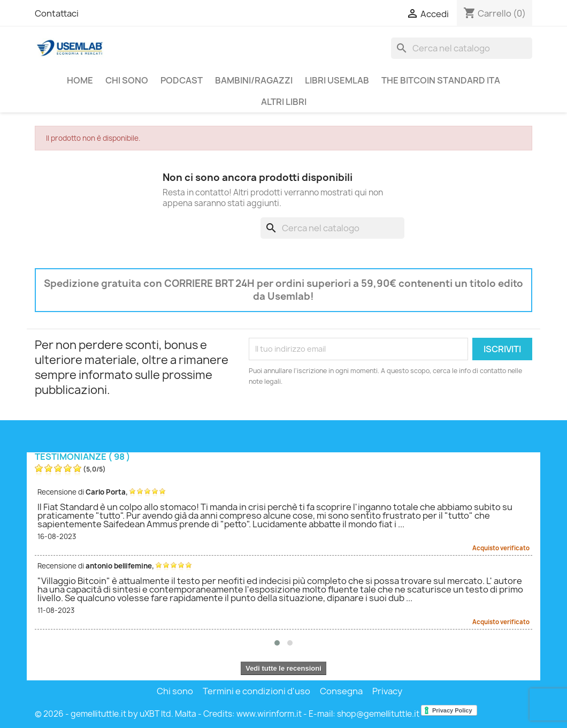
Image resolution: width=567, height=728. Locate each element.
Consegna (341, 691)
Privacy (387, 691)
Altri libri (284, 102)
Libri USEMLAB (337, 80)
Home (80, 80)
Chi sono (127, 80)
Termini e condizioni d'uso (256, 691)
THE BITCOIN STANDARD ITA (441, 80)
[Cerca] (462, 48)
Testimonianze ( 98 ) (83, 457)
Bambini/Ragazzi (254, 80)
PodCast (182, 80)
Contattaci (57, 13)
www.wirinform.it (269, 714)
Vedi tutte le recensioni (283, 668)
